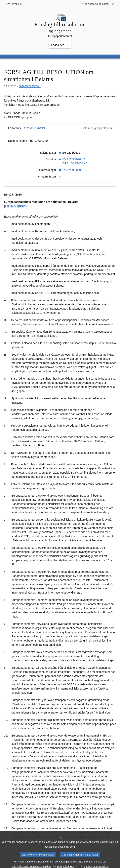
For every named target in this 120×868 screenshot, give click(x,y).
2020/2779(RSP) (30, 86)
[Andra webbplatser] (98, 4)
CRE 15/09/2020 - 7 (75, 163)
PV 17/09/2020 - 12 (75, 170)
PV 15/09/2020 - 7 (74, 159)
